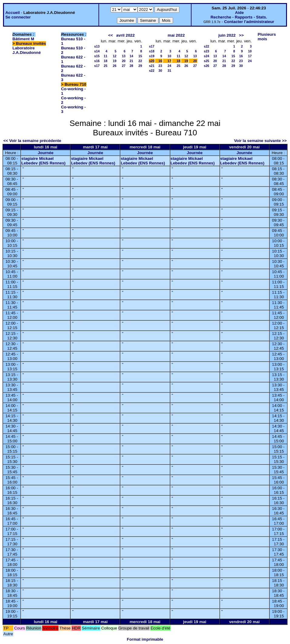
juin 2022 (227, 35)
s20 (152, 61)
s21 (152, 66)
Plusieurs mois (267, 37)
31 (169, 71)
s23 (207, 51)
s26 (207, 66)
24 (169, 66)
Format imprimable (145, 639)
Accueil (13, 13)
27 (124, 66)
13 (124, 56)
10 (169, 56)
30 (160, 71)
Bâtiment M (23, 39)
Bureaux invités (31, 43)
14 (132, 56)
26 (115, 66)
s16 (97, 61)
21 (132, 61)
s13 (97, 46)
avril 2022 (126, 35)
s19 (152, 56)
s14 (97, 51)
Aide (239, 13)
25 (105, 66)
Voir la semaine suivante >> (260, 141)
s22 (152, 71)
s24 (207, 56)
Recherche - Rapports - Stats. (239, 17)
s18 (152, 51)
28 (132, 66)
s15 (97, 56)
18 (105, 61)
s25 (207, 61)
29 (140, 66)
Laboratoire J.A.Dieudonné (27, 50)
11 (105, 56)
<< (111, 35)
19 (115, 61)
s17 (97, 66)
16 (160, 61)
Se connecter (18, 17)
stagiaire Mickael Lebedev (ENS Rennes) (43, 161)
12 (115, 56)
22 (140, 61)
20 (124, 61)
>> (242, 35)
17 (169, 61)
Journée (45, 153)
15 (140, 56)
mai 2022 (176, 35)
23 (160, 66)
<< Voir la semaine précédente (32, 141)
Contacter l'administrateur (249, 22)
